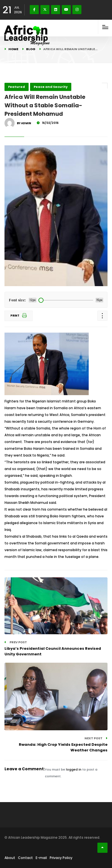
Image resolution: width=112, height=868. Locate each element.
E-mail (41, 858)
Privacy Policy (61, 858)
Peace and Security (51, 87)
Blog (31, 49)
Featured (17, 87)
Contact (25, 858)
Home (13, 49)
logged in (74, 769)
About (10, 858)
